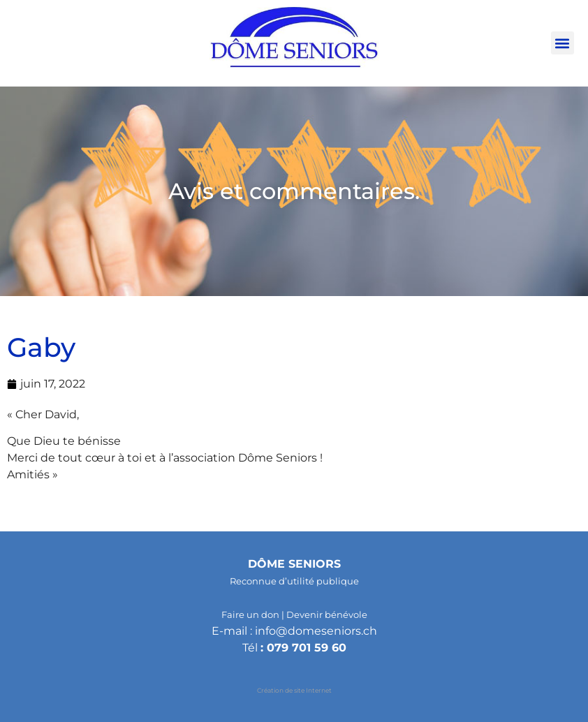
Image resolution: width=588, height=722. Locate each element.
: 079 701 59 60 (303, 648)
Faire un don (250, 614)
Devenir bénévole (327, 614)
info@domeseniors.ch (316, 631)
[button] (563, 43)
